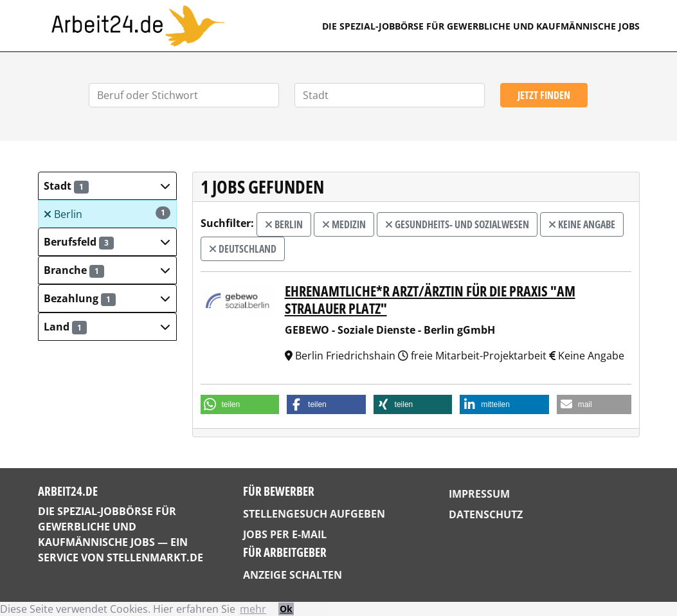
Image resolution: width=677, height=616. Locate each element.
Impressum (479, 494)
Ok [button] (286, 609)
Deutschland (243, 249)
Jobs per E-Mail (285, 534)
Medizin (344, 224)
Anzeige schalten (293, 575)
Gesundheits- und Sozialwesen (457, 224)
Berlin (107, 214)
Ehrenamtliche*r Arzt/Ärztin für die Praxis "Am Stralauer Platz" (430, 299)
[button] (107, 186)
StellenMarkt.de (155, 557)
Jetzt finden (544, 95)
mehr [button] (253, 609)
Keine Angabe (582, 224)
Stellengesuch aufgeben (314, 514)
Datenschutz (486, 514)
